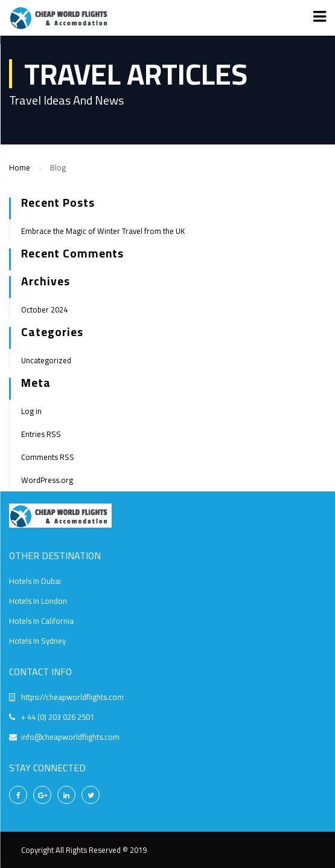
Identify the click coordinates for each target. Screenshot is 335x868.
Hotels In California (41, 621)
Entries (41, 434)
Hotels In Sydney (37, 641)
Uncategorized (46, 360)
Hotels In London (38, 601)
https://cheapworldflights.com (72, 697)
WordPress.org (47, 480)
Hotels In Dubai (35, 581)
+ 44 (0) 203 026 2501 (58, 717)
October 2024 (44, 309)
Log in (31, 411)
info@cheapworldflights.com (70, 737)
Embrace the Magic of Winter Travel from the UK (103, 231)
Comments (48, 457)
